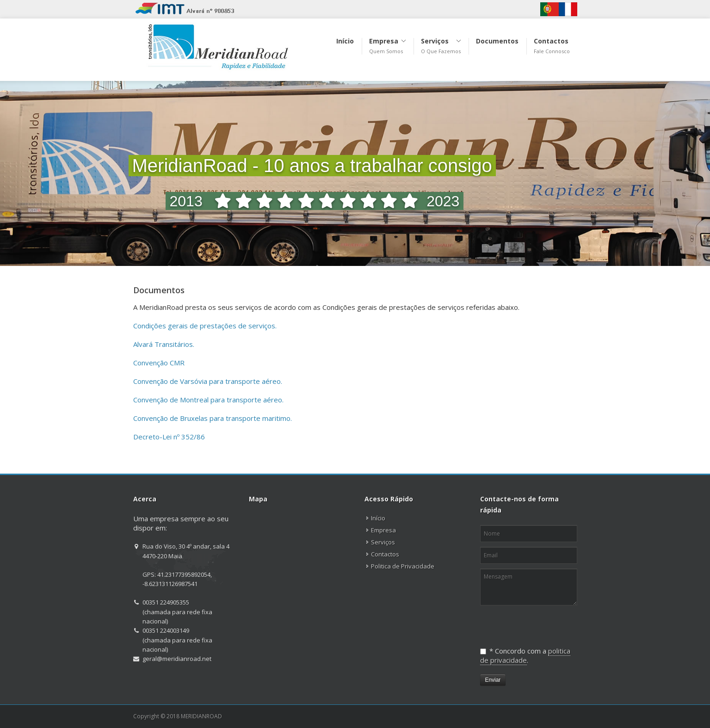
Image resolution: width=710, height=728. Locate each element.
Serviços (383, 542)
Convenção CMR (159, 363)
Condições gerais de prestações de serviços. (205, 326)
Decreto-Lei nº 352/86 (169, 437)
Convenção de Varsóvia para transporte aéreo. (208, 381)
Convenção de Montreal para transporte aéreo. (208, 400)
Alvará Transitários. (164, 344)
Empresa (383, 530)
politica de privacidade (525, 655)
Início (378, 518)
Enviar (493, 680)
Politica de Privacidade (403, 566)
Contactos (385, 554)
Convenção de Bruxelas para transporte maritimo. (213, 418)
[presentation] (528, 622)
